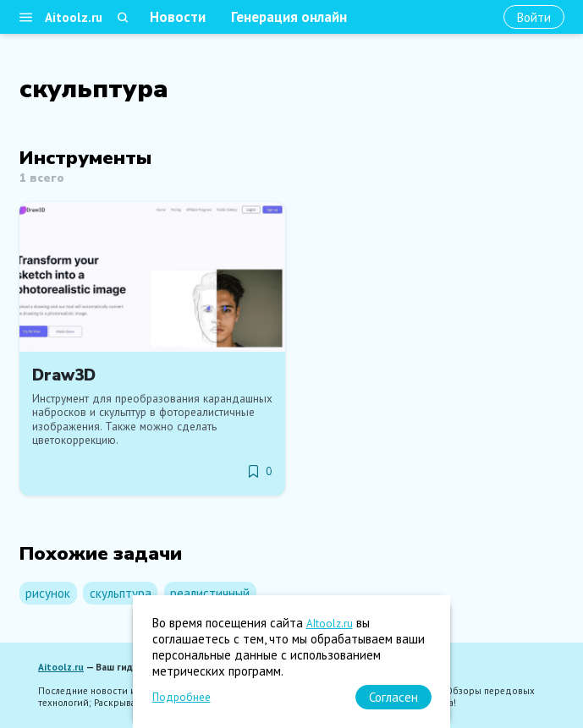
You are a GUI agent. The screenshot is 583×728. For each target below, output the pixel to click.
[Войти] (534, 17)
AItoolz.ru (330, 624)
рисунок (48, 593)
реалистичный (210, 593)
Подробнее (181, 697)
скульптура (121, 593)
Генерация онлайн (289, 17)
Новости (178, 17)
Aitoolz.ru (74, 17)
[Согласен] (393, 697)
